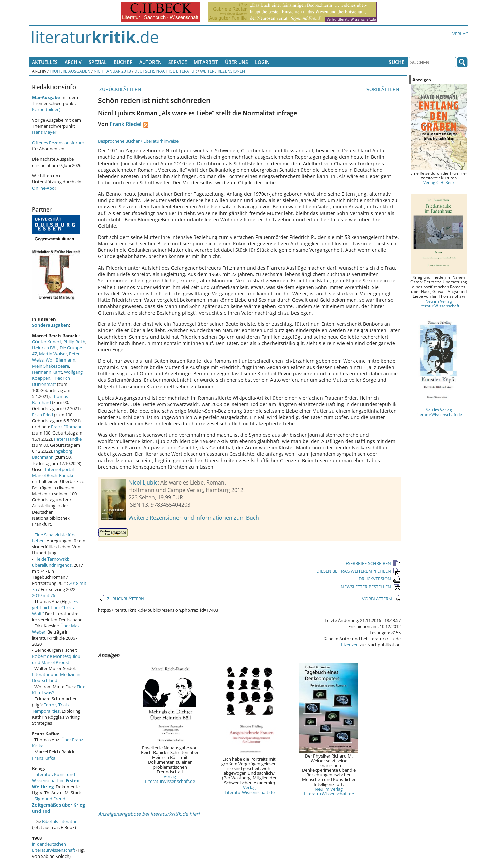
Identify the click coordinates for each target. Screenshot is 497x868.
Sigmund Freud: (58, 805)
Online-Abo (43, 188)
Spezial (98, 62)
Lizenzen (350, 645)
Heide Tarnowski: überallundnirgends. (52, 562)
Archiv (73, 62)
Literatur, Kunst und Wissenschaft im (56, 780)
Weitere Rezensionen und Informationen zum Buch (194, 518)
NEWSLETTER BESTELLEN (371, 587)
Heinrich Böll (45, 348)
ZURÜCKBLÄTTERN (120, 89)
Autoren (150, 62)
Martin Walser (53, 354)
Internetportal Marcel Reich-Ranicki (53, 472)
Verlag (460, 34)
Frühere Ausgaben (70, 71)
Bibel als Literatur (59, 821)
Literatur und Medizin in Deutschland (56, 677)
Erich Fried (43, 415)
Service (178, 62)
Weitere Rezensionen (223, 71)
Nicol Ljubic (143, 482)
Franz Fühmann (67, 427)
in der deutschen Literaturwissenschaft (54, 847)
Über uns (236, 62)
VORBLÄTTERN (384, 89)
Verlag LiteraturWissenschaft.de (170, 779)
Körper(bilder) (46, 109)
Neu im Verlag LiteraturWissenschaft (439, 303)
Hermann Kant (47, 372)
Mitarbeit (206, 62)
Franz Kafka (44, 758)
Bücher (123, 62)
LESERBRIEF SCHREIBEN (372, 563)
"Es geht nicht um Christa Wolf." (55, 607)
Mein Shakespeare (51, 366)
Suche (397, 62)
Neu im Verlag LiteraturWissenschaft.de (329, 791)
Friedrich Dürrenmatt (51, 381)
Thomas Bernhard (50, 399)
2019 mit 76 (44, 595)
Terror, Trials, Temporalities (51, 708)
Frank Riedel (125, 124)
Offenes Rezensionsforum (58, 143)
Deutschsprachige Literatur (165, 71)
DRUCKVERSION (380, 579)
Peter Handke (68, 439)
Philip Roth (74, 342)
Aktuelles (45, 62)
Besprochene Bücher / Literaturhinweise (138, 141)
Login (262, 62)
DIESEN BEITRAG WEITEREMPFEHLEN (359, 571)
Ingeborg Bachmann (52, 454)
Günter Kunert (47, 342)
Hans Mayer (44, 132)
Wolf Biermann (61, 360)
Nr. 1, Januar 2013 (112, 71)
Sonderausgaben (51, 325)
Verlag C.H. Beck (439, 182)
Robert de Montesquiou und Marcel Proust (56, 659)
